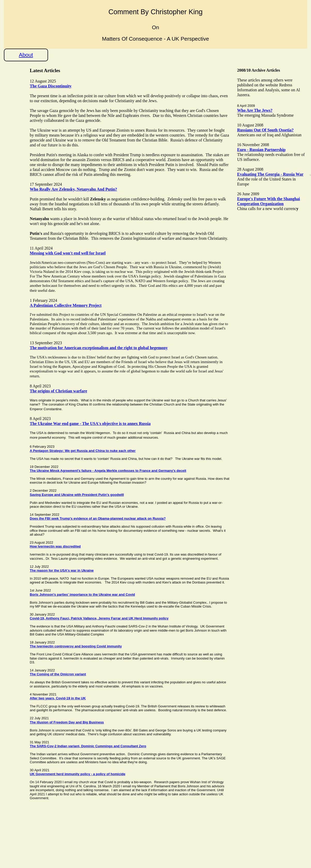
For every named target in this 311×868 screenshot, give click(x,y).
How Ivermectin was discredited (55, 546)
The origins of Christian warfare (58, 391)
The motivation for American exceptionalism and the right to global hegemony (99, 348)
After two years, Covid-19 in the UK (58, 698)
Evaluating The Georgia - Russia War (270, 174)
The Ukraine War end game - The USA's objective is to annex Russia (90, 424)
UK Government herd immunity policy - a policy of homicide (77, 774)
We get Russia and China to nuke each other (100, 451)
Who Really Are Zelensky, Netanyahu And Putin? (73, 189)
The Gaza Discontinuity (51, 86)
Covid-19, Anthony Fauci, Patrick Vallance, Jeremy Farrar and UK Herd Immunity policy (99, 618)
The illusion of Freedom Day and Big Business (67, 722)
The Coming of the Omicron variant (58, 674)
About (26, 55)
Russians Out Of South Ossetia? (265, 130)
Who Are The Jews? (255, 110)
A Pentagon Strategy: (47, 451)
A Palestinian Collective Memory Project (66, 305)
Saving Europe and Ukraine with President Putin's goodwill (77, 495)
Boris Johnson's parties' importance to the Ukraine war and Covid (82, 594)
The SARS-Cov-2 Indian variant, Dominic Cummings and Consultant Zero (88, 746)
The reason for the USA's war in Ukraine (62, 570)
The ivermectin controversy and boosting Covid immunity (76, 646)
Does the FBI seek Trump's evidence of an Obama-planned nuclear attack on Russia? (98, 518)
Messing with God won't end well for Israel (68, 253)
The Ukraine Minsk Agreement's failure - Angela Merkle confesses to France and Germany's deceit (108, 471)
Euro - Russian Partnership (261, 150)
